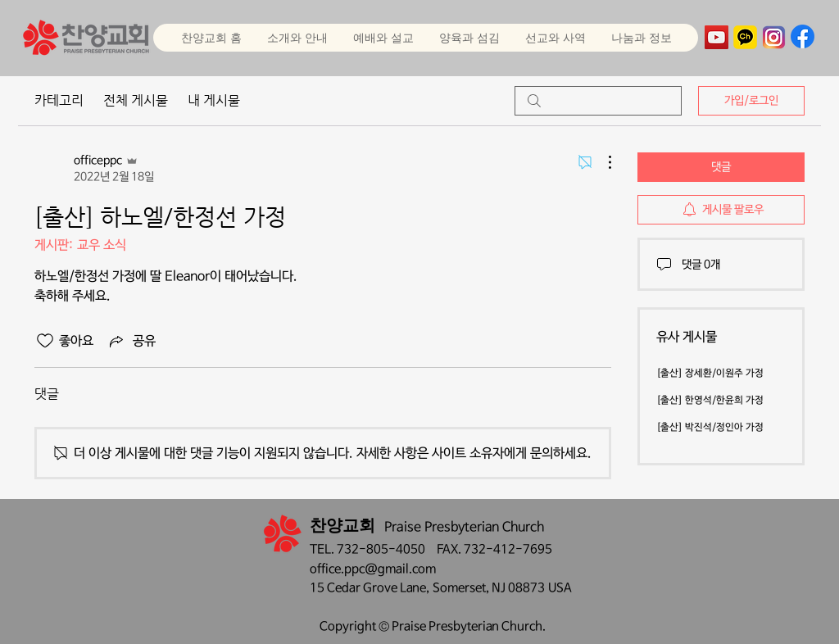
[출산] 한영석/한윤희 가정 (710, 401)
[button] (383, 38)
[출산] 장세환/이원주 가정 (710, 374)
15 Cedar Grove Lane (368, 588)
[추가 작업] (601, 162)
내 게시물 (214, 100)
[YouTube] (717, 37)
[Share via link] (131, 341)
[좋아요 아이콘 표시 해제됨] (45, 341)
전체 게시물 (136, 100)
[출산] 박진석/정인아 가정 (710, 428)
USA (560, 588)
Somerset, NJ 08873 (490, 588)
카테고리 (59, 100)
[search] (598, 101)
